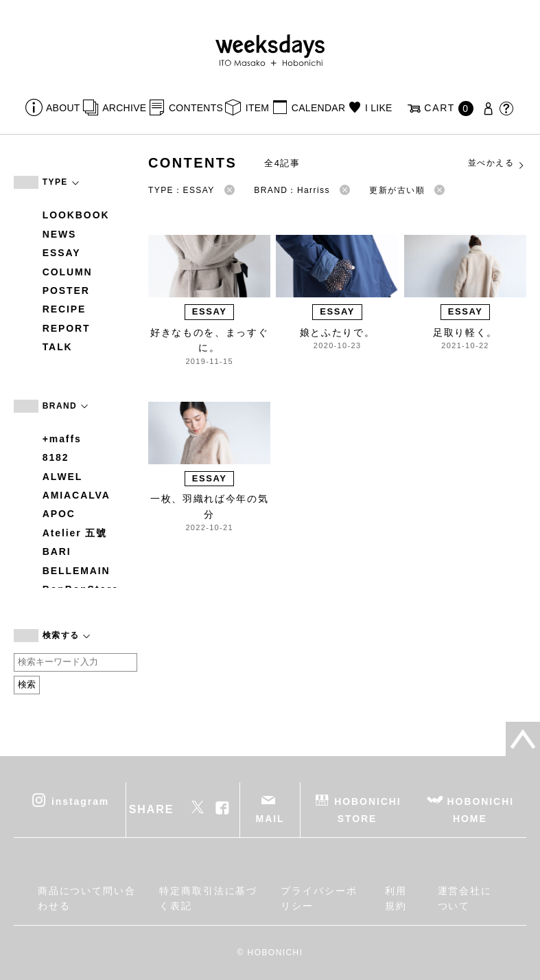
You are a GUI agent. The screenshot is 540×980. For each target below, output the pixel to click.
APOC (59, 514)
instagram (80, 801)
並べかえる (497, 163)
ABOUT (63, 108)
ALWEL (63, 477)
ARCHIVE (124, 108)
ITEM (258, 108)
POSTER (66, 290)
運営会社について (465, 898)
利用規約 (396, 898)
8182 (56, 457)
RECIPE (64, 309)
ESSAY (62, 253)
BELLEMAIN (77, 571)
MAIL (270, 819)
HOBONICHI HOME (481, 809)
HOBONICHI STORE (367, 809)
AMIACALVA (77, 495)
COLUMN (68, 272)
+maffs (62, 439)
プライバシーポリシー (319, 898)
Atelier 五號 (75, 533)
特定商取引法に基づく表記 (208, 898)
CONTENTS (196, 108)
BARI (57, 551)
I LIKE (379, 108)
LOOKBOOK (76, 215)
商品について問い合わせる (87, 898)
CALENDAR (318, 108)
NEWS (60, 234)
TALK (58, 347)
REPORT (67, 328)
